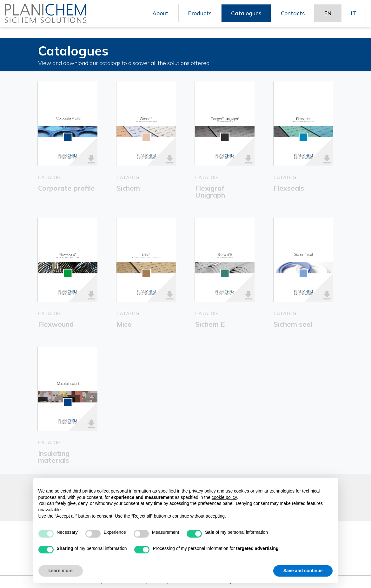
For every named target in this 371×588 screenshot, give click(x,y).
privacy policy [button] (202, 491)
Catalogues (244, 19)
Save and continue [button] (303, 571)
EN (327, 19)
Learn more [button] (61, 571)
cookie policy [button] (224, 497)
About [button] (158, 19)
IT (353, 19)
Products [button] (198, 19)
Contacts (291, 19)
